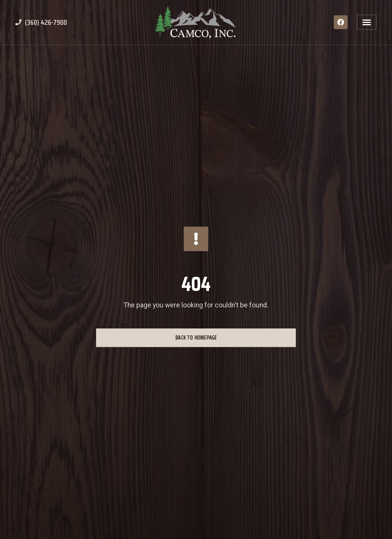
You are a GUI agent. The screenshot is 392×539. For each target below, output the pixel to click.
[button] (367, 22)
